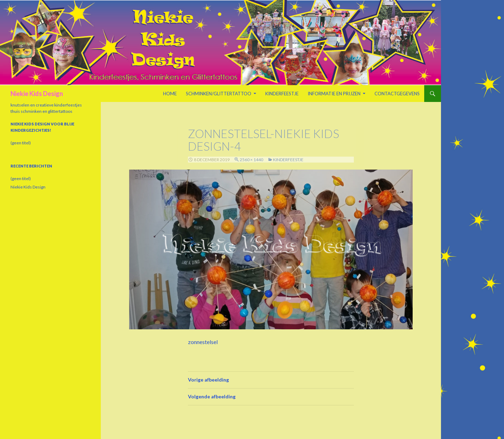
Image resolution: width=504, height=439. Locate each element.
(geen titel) (21, 143)
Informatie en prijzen (334, 94)
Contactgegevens (397, 94)
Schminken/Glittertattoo (219, 94)
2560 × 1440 (251, 160)
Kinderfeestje (282, 94)
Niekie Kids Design (37, 94)
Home (170, 94)
